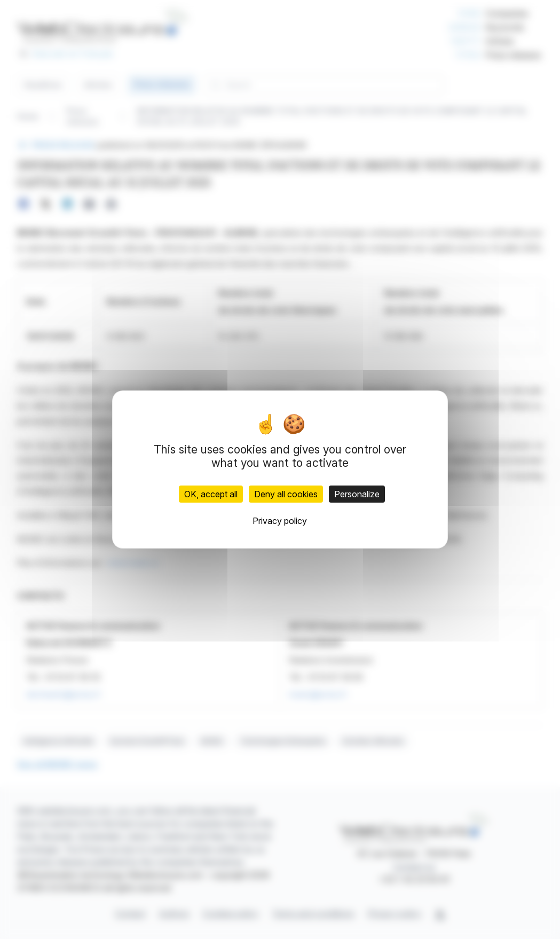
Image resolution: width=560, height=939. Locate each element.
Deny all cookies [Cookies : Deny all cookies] (286, 494)
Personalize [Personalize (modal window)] (357, 494)
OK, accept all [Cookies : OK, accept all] (211, 494)
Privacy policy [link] (280, 521)
